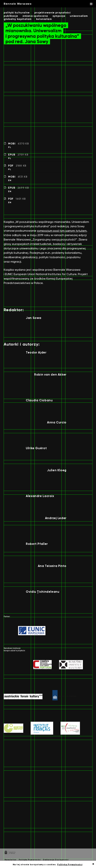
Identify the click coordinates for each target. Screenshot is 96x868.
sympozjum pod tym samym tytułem (62, 231)
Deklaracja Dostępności (56, 860)
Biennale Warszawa (18, 4)
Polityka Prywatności (30, 860)
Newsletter (11, 860)
